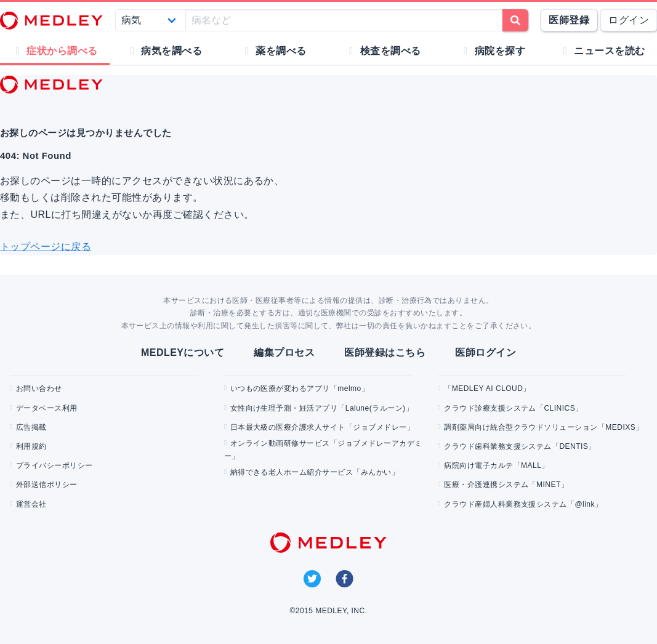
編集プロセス (284, 352)
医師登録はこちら (385, 352)
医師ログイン (486, 352)
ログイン (629, 20)
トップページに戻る (46, 247)
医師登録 (569, 20)
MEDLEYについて (183, 352)
